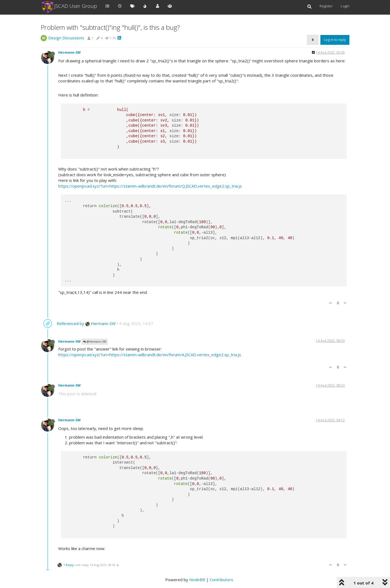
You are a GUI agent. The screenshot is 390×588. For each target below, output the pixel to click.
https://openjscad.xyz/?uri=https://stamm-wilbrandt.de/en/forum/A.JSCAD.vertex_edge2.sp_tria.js (150, 355)
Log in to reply (335, 40)
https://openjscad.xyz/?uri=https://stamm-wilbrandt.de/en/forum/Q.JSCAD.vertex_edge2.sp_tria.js (150, 186)
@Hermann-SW (95, 342)
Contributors (221, 580)
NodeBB (197, 580)
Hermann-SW (69, 52)
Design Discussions (66, 38)
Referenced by (70, 323)
